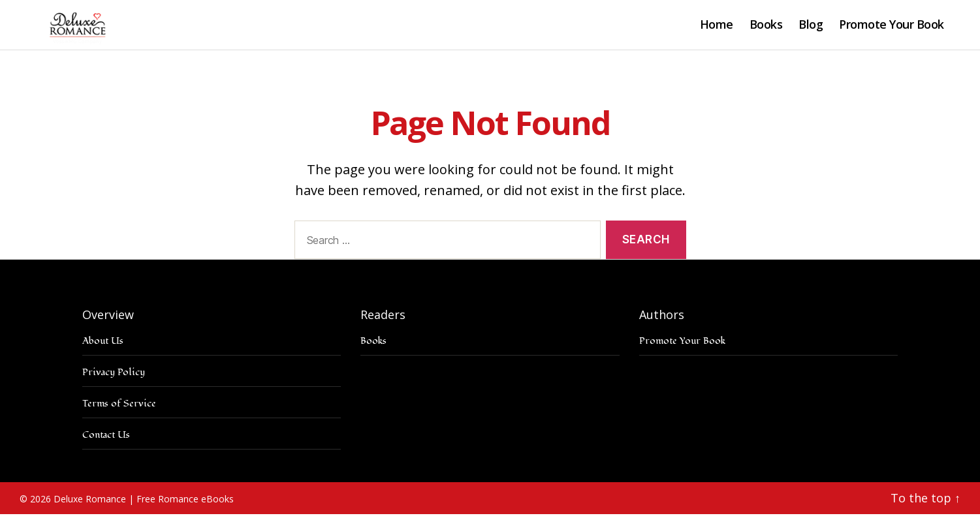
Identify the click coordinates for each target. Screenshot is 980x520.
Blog (811, 28)
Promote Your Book (892, 28)
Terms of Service (119, 409)
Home (717, 28)
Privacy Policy (114, 378)
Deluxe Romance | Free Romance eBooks (144, 505)
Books (766, 28)
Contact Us (106, 441)
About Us (103, 347)
